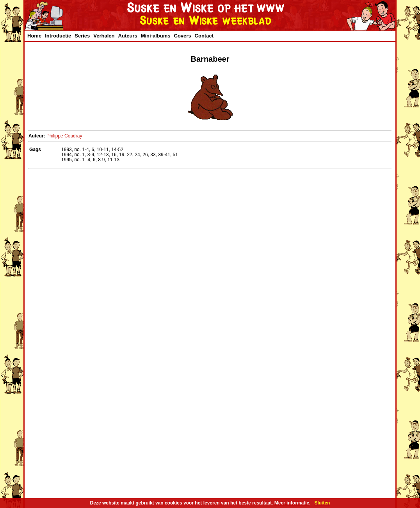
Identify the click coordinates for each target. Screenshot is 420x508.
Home (34, 36)
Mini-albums (156, 36)
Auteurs (128, 36)
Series (82, 36)
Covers (183, 36)
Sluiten (322, 503)
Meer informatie (292, 503)
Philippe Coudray (64, 136)
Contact (204, 36)
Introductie (58, 36)
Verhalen (104, 36)
